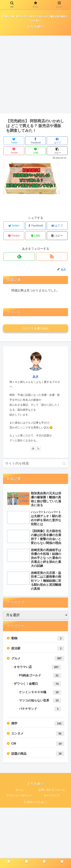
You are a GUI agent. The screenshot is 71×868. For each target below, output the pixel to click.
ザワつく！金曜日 (37, 684)
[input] (35, 464)
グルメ (38, 658)
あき (36, 376)
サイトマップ (52, 795)
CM (38, 744)
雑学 (38, 724)
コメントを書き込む (36, 328)
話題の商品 (38, 754)
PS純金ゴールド (40, 676)
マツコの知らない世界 (40, 700)
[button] (64, 464)
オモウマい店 (37, 667)
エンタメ (38, 734)
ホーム (19, 790)
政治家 (38, 648)
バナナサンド (40, 709)
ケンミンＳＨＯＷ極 (40, 692)
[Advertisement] (35, 76)
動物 (38, 638)
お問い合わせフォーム (52, 790)
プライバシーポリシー (19, 795)
